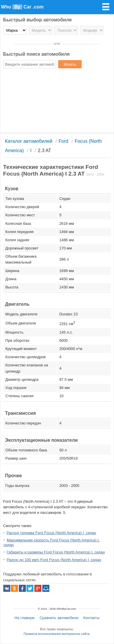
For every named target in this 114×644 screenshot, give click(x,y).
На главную (25, 618)
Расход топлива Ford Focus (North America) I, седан (51, 533)
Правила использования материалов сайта (56, 634)
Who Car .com (22, 7)
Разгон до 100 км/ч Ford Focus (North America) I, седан (54, 560)
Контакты (91, 618)
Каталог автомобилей (29, 141)
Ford (64, 141)
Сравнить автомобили (59, 618)
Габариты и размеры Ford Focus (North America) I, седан (56, 552)
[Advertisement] (57, 101)
